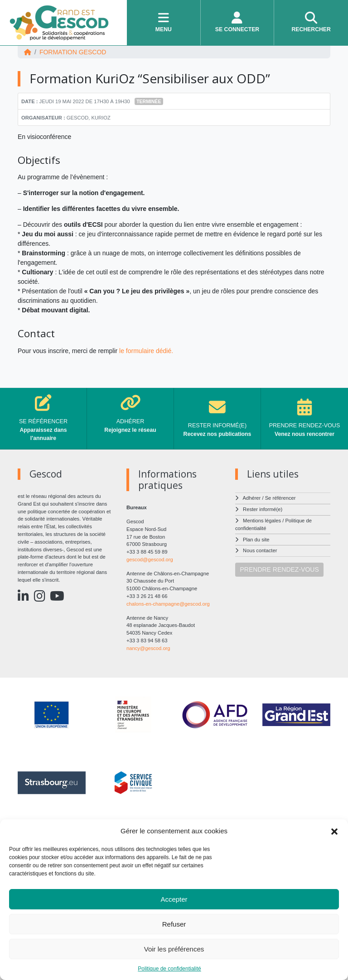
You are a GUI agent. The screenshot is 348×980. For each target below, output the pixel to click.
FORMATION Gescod (73, 52)
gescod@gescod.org (150, 559)
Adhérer (252, 498)
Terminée (149, 101)
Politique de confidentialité (169, 969)
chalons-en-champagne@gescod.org (168, 604)
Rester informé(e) (263, 509)
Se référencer (280, 498)
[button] (334, 831)
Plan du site (256, 540)
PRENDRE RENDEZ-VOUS (280, 569)
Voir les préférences (174, 949)
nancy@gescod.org (148, 648)
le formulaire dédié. (146, 351)
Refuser (174, 924)
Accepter (174, 899)
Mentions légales (262, 521)
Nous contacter (260, 550)
